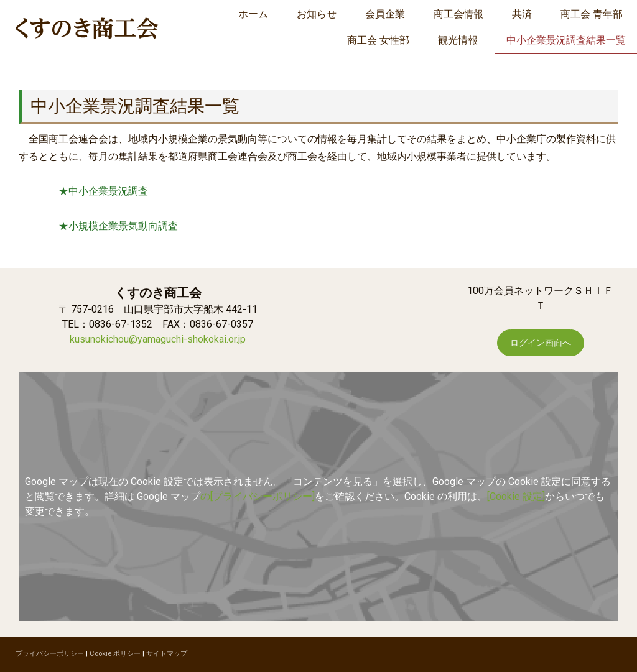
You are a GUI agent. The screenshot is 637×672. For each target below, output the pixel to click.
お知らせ (317, 14)
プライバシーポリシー (50, 654)
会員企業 (385, 14)
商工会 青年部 (592, 14)
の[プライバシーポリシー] (258, 496)
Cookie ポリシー (115, 654)
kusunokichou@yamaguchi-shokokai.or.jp (158, 339)
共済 (522, 14)
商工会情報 (458, 14)
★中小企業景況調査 (103, 191)
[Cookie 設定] (516, 496)
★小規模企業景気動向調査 (118, 226)
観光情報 (458, 40)
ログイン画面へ (541, 343)
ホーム (253, 14)
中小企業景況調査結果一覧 (566, 40)
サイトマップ (167, 654)
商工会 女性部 (378, 40)
